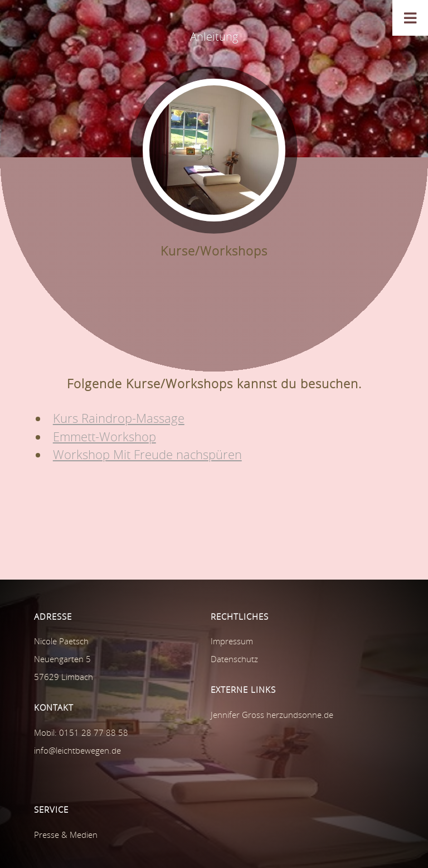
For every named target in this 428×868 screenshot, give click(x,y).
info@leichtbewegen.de (77, 750)
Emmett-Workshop (104, 437)
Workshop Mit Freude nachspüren (147, 454)
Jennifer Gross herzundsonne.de (272, 715)
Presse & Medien (66, 835)
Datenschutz (234, 659)
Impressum (232, 641)
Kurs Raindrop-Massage (119, 418)
